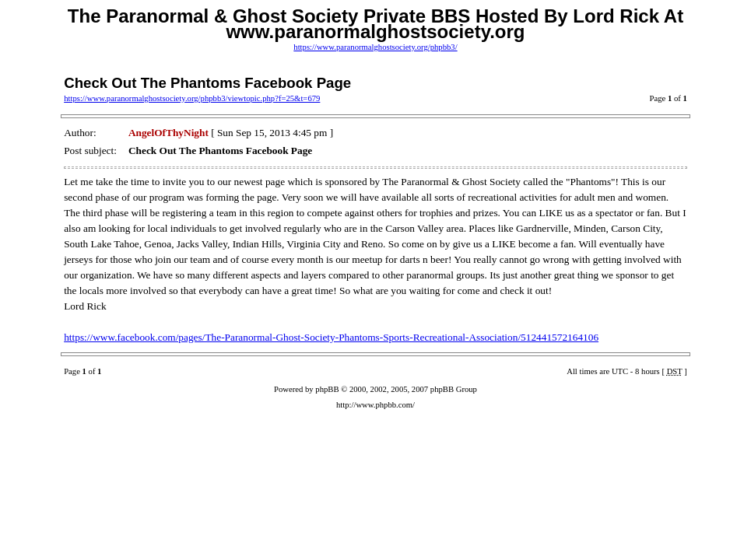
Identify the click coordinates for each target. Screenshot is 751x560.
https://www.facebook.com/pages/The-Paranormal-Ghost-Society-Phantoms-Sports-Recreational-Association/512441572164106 (331, 337)
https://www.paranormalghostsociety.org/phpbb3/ (375, 47)
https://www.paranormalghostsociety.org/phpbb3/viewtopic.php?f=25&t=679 (192, 98)
